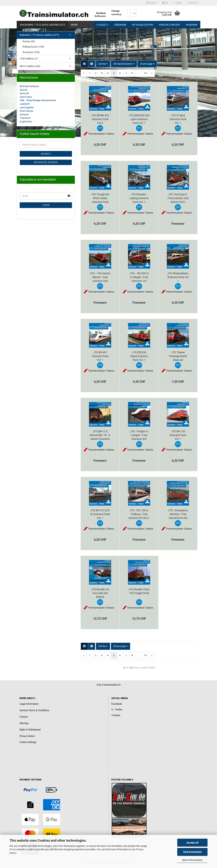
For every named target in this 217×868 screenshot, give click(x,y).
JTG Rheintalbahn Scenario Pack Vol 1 (178, 277)
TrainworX (25, 118)
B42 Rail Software (29, 86)
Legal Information (29, 704)
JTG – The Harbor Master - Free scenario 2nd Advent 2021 (100, 277)
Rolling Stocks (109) (33, 47)
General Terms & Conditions (34, 710)
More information (192, 860)
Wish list (192, 3)
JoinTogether (27, 108)
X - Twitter (117, 710)
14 (145, 73)
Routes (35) (29, 41)
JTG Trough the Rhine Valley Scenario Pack (100, 198)
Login (177, 3)
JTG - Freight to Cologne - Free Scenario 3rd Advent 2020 (139, 435)
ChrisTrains (26, 97)
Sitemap (24, 723)
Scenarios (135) (31, 52)
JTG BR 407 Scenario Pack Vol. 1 (100, 356)
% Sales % (102, 25)
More (74, 25)
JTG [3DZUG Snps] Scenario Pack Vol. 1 (139, 356)
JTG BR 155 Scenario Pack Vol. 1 (178, 435)
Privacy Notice (27, 736)
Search (151, 3)
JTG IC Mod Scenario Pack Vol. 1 (178, 119)
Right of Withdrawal (30, 730)
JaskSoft (25, 104)
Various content (169, 25)
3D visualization (142, 25)
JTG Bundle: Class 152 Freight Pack (139, 591)
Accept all (192, 843)
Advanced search (46, 162)
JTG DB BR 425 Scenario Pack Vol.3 (100, 119)
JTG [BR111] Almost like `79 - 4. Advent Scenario (100, 435)
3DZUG (24, 90)
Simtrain (24, 115)
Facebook (117, 704)
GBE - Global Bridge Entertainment (38, 100)
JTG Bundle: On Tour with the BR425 (100, 593)
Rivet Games (27, 111)
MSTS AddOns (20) (30, 66)
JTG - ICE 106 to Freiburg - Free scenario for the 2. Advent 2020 (139, 514)
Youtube (116, 715)
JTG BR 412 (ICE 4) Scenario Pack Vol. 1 (100, 514)
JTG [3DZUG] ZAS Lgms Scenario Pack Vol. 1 (139, 119)
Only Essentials (192, 852)
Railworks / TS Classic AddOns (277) (43, 25)
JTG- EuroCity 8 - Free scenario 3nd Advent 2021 (178, 198)
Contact (24, 717)
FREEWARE (120, 25)
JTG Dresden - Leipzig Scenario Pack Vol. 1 (139, 198)
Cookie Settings (28, 742)
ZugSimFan (26, 122)
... (138, 73)
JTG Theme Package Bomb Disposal (178, 356)
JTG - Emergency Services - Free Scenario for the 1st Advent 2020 (178, 514)
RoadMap (192, 25)
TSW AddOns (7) (29, 59)
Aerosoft (24, 93)
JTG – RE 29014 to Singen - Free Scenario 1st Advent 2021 (139, 277)
